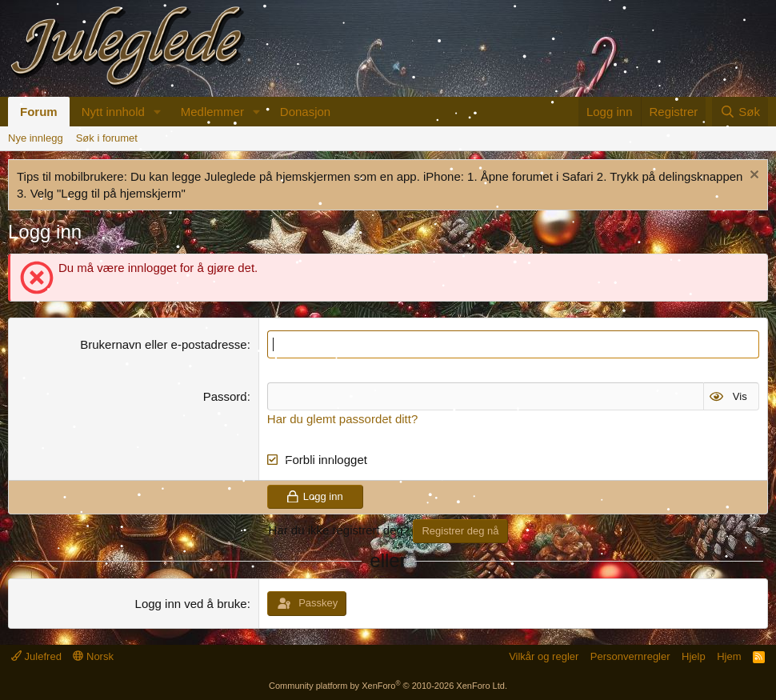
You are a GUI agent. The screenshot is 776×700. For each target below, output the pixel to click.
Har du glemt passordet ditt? (342, 419)
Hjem (729, 656)
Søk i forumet (107, 138)
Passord (225, 396)
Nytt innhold (113, 112)
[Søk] (740, 112)
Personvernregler (630, 656)
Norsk (93, 656)
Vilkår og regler (544, 656)
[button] (158, 112)
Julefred (36, 656)
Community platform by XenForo (388, 686)
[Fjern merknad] (752, 176)
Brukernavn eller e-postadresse (163, 344)
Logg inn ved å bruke (191, 604)
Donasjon (305, 112)
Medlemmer (212, 112)
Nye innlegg (36, 138)
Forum (39, 112)
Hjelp (694, 656)
